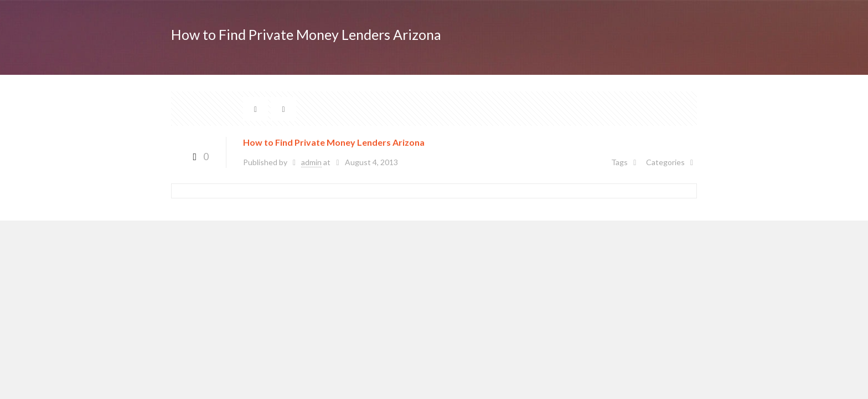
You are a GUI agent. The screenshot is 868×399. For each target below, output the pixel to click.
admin (311, 162)
